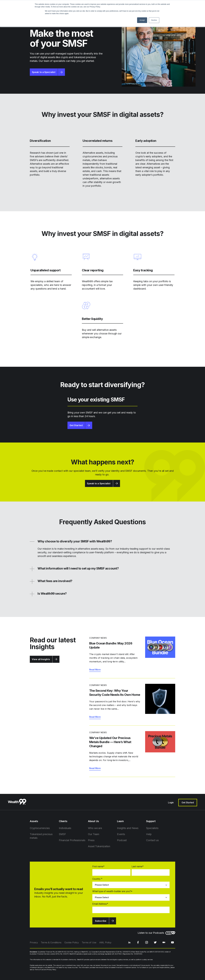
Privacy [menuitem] (34, 942)
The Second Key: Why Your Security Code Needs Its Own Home (115, 693)
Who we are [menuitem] (95, 828)
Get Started (76, 425)
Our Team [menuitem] (94, 834)
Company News (98, 638)
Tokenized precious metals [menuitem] (41, 836)
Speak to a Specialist (44, 72)
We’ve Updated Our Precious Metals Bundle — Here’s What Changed (110, 742)
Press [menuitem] (91, 840)
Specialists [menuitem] (152, 828)
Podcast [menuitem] (122, 840)
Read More (95, 670)
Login (171, 802)
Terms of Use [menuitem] (89, 942)
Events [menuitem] (121, 834)
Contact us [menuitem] (152, 840)
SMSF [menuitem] (62, 834)
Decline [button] (154, 20)
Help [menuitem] (149, 834)
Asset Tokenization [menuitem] (99, 846)
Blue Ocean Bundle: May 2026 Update (111, 645)
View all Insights (41, 659)
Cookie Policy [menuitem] (72, 942)
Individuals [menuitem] (65, 828)
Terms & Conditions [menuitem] (51, 942)
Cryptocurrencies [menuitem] (40, 828)
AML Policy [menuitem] (105, 942)
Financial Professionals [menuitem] (72, 840)
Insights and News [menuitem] (128, 828)
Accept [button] (142, 20)
